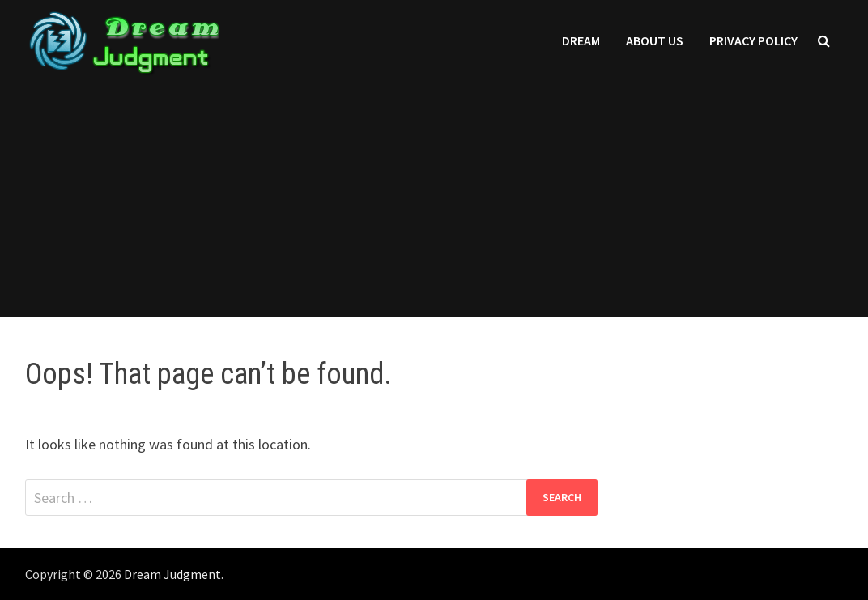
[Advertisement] (434, 203)
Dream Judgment (172, 574)
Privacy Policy (753, 40)
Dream (581, 40)
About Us (655, 40)
